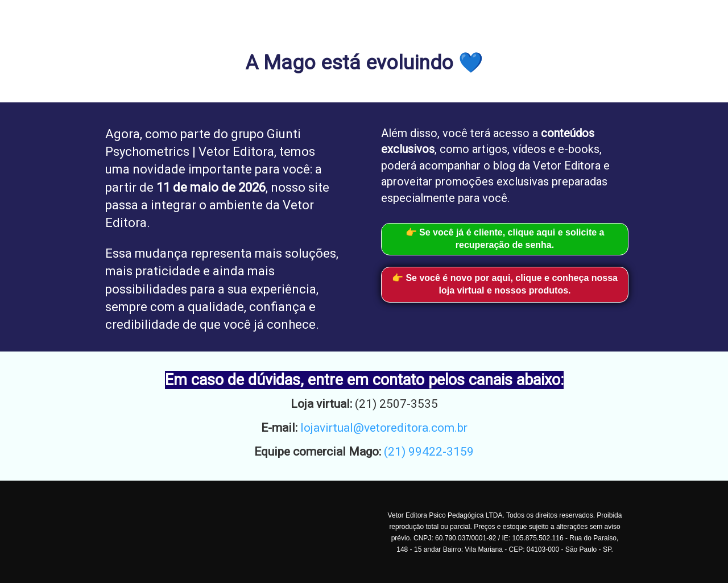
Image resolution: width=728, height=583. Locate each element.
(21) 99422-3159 (429, 452)
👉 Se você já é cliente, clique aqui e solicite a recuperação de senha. (505, 239)
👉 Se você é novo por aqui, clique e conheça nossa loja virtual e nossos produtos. (505, 284)
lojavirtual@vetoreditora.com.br (384, 428)
